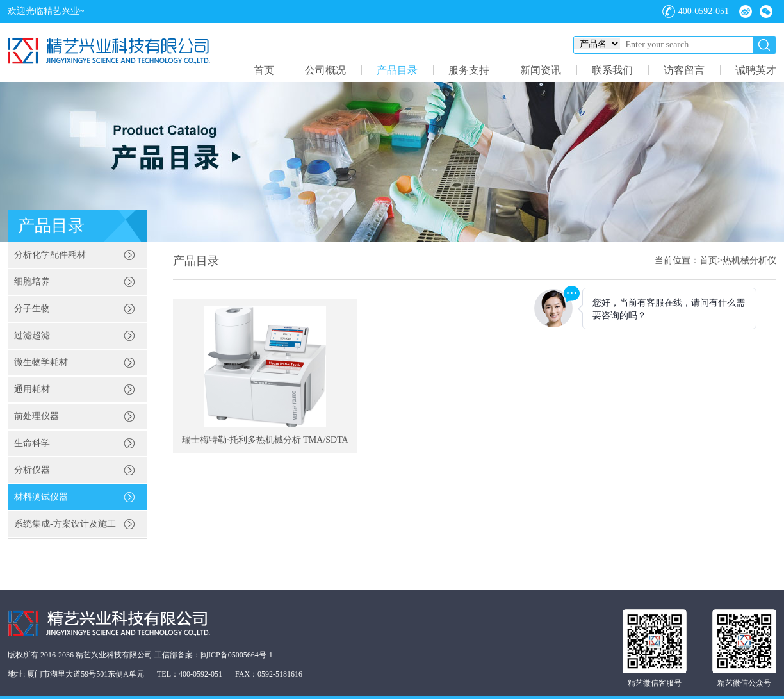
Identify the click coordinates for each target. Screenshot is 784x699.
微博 (746, 12)
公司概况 (325, 70)
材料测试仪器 (41, 497)
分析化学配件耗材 (50, 255)
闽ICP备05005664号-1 (237, 655)
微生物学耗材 (41, 362)
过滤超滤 (32, 335)
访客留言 (684, 70)
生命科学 (32, 443)
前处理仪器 (37, 416)
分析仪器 (32, 470)
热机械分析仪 (749, 260)
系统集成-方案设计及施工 (65, 524)
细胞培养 (32, 282)
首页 (264, 70)
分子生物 (32, 308)
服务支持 (469, 70)
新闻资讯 (541, 70)
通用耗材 (32, 389)
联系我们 (612, 70)
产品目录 (397, 70)
